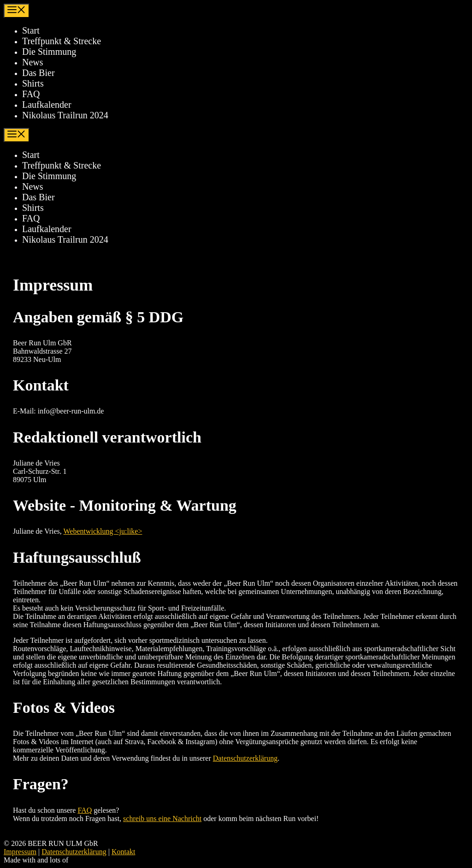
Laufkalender (47, 105)
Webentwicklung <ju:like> (103, 531)
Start (31, 30)
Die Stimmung (49, 52)
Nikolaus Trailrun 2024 (65, 115)
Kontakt (124, 852)
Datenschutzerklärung (245, 758)
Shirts (33, 83)
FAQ (31, 94)
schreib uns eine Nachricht (162, 818)
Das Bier (38, 73)
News (33, 62)
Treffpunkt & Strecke (62, 41)
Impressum (20, 852)
